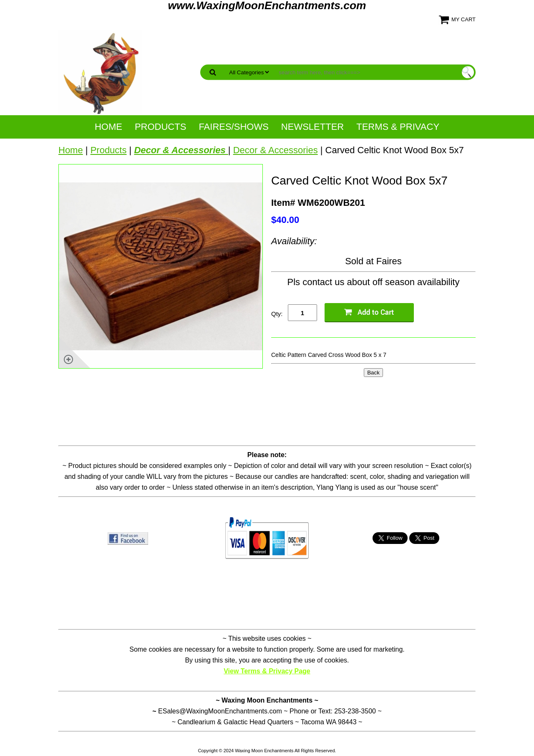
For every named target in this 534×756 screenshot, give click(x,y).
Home (108, 127)
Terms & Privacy (398, 127)
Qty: (277, 314)
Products (160, 127)
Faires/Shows (233, 127)
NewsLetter (312, 127)
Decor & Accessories (276, 150)
